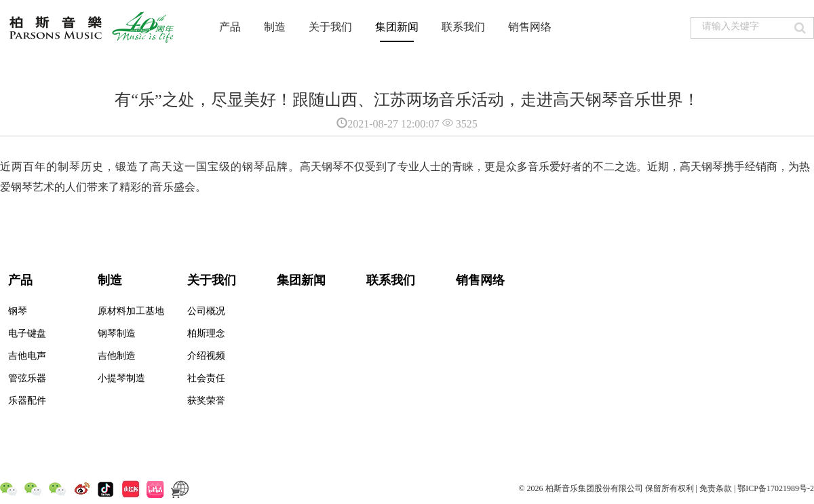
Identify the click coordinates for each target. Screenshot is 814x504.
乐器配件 (27, 401)
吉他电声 (27, 356)
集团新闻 (397, 27)
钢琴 (18, 311)
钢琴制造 (117, 333)
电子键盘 (27, 333)
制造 (275, 27)
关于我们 (330, 27)
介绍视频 (206, 356)
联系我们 (463, 27)
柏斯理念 (206, 333)
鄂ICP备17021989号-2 (776, 488)
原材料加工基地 (131, 311)
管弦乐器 (27, 378)
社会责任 (206, 378)
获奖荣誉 (206, 401)
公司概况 (206, 311)
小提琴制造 (121, 378)
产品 (230, 27)
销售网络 (530, 27)
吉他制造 (117, 356)
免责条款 (716, 488)
